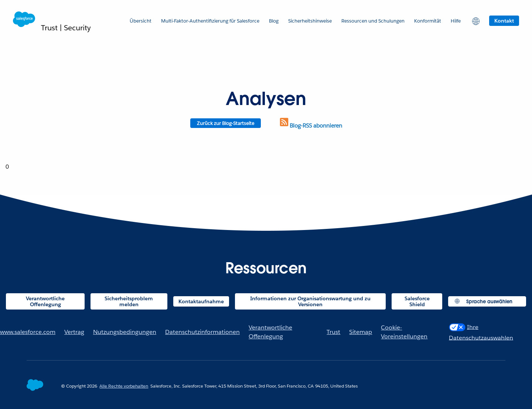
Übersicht (141, 21)
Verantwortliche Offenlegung (45, 301)
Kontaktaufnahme (201, 301)
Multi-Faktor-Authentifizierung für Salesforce (210, 21)
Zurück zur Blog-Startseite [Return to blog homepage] (226, 123)
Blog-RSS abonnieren (310, 126)
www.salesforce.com (28, 332)
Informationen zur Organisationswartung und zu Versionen (310, 301)
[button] (475, 21)
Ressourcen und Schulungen (373, 21)
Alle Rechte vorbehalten (124, 386)
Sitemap (361, 332)
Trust (333, 332)
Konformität (428, 21)
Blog (274, 21)
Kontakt (504, 21)
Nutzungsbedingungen (125, 332)
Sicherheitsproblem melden (129, 301)
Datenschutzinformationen (202, 332)
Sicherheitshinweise (310, 21)
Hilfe (456, 21)
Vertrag (74, 332)
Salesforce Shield (417, 301)
